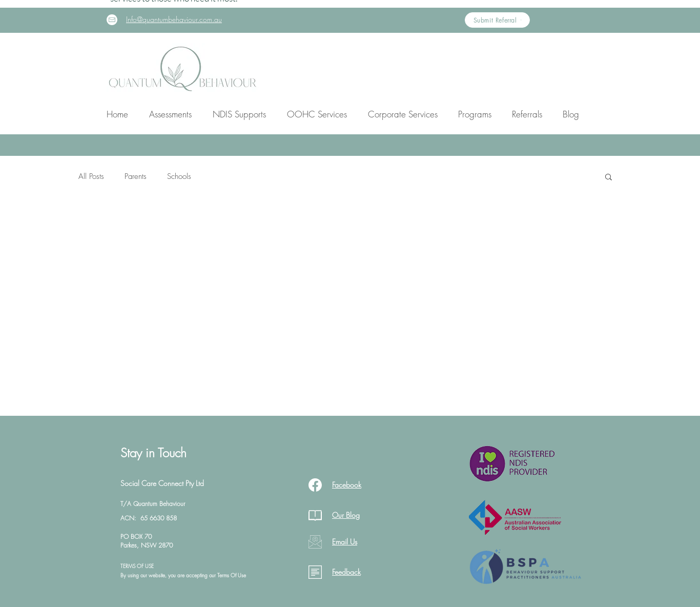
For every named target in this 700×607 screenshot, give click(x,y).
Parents (136, 176)
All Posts (91, 176)
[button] (170, 114)
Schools (179, 176)
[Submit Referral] (497, 20)
